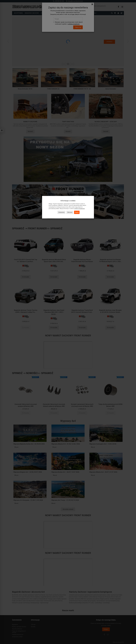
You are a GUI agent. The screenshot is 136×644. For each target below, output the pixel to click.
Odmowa (70, 212)
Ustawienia (61, 212)
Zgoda (77, 212)
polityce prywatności (80, 209)
